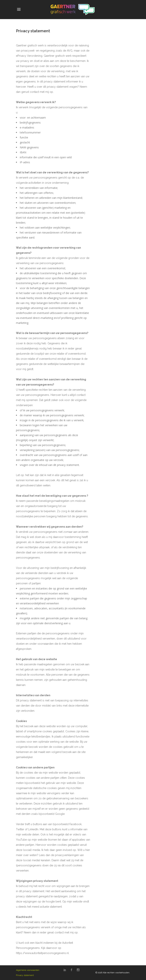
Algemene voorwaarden (28, 970)
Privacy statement (25, 975)
